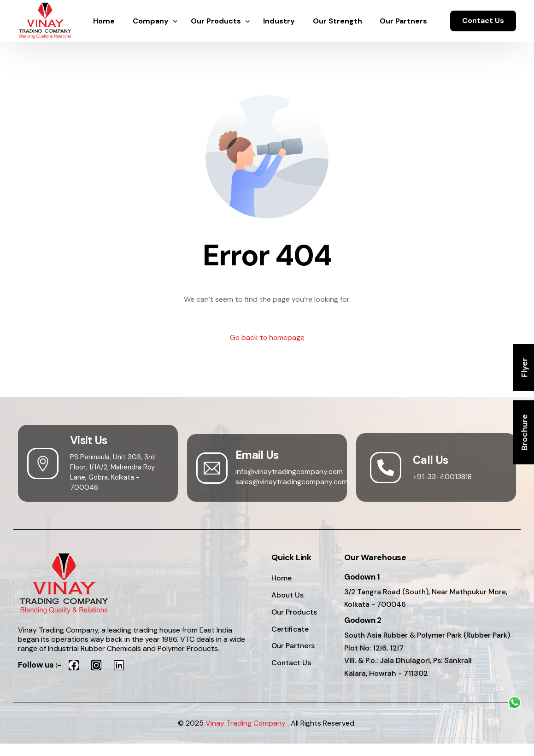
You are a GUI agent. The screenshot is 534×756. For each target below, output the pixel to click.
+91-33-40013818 (442, 477)
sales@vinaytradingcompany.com (292, 482)
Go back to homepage (267, 338)
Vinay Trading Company (246, 736)
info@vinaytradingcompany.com (290, 472)
